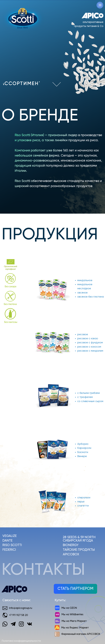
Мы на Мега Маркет (74, 621)
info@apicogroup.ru (21, 608)
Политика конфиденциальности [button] (21, 641)
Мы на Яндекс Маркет (75, 628)
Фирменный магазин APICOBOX (81, 634)
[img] (57, 84)
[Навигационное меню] (100, 5)
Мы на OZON (69, 608)
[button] (75, 589)
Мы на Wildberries (72, 614)
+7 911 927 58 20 (18, 615)
